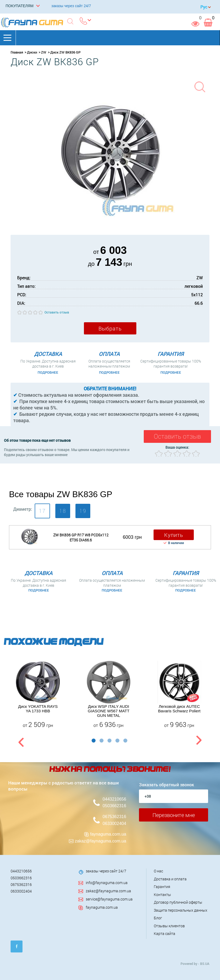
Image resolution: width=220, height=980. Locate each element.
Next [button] (199, 741)
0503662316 (115, 806)
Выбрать (110, 328)
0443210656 (115, 799)
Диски (32, 52)
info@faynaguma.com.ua (107, 883)
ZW (44, 52)
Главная (17, 52)
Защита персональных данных (181, 910)
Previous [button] (20, 741)
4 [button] (117, 741)
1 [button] (94, 741)
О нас (158, 871)
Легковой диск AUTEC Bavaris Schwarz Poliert (179, 709)
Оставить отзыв (57, 312)
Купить (174, 535)
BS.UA (205, 964)
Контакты (162, 895)
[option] (38, 694)
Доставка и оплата (170, 879)
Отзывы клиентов (169, 926)
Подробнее (48, 372)
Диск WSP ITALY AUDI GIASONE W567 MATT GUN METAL (109, 711)
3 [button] (109, 741)
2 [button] (102, 741)
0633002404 (115, 824)
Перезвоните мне (174, 815)
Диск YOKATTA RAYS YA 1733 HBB (38, 709)
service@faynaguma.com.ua (109, 899)
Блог (158, 918)
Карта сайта (165, 933)
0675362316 (115, 817)
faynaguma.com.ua (108, 834)
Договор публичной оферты (178, 902)
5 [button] (125, 741)
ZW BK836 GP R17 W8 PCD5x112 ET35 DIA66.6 (81, 537)
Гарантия (162, 887)
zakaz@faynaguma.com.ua (100, 841)
